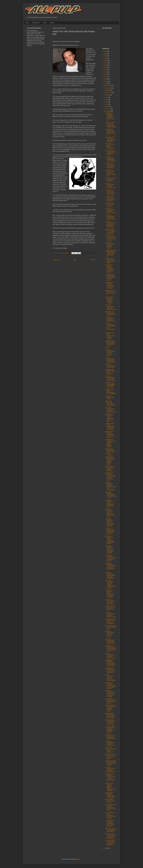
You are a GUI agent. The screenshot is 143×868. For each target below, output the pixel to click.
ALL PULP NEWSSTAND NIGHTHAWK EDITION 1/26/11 (111, 217)
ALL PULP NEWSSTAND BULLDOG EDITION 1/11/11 (111, 656)
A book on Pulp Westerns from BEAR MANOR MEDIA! (110, 261)
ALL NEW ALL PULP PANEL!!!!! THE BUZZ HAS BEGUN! (110, 701)
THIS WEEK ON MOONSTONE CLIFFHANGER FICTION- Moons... (110, 277)
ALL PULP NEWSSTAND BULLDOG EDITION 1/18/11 (111, 410)
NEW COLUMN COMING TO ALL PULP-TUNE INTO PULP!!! (111, 722)
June (107, 100)
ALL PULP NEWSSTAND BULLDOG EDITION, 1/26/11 (110, 245)
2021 (106, 63)
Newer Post (56, 260)
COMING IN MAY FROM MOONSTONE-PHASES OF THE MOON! (110, 427)
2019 (106, 67)
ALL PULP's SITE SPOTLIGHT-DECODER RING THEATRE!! (111, 139)
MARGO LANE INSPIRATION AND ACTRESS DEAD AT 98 (110, 716)
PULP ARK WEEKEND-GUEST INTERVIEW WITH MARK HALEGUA (109, 594)
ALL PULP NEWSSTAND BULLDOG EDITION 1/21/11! (110, 353)
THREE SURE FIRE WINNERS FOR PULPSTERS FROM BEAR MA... (111, 253)
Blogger (79, 859)
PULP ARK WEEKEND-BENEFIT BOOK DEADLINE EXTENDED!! (110, 576)
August (108, 95)
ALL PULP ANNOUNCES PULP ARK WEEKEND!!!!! (110, 602)
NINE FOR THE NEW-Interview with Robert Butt (110, 313)
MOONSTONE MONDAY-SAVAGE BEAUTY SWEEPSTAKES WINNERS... (110, 787)
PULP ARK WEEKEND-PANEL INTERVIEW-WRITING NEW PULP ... (110, 513)
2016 (106, 74)
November (108, 88)
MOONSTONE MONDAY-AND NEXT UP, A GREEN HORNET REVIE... (110, 461)
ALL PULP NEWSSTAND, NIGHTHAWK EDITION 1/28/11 (111, 159)
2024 (106, 56)
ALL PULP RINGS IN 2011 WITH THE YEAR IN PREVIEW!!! (110, 843)
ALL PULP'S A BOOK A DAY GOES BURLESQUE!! (110, 146)
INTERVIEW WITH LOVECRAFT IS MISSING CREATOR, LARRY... (110, 708)
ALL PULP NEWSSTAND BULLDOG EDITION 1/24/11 (111, 307)
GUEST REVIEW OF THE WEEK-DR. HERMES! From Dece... (110, 232)
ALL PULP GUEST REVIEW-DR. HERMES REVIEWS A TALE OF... (110, 729)
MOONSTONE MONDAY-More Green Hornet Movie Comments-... (110, 452)
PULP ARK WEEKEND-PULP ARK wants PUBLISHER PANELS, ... (111, 558)
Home (27, 23)
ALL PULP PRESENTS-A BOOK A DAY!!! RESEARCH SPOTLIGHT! (110, 224)
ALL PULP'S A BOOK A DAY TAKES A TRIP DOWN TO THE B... (110, 132)
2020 (106, 65)
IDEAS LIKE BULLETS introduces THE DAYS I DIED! (110, 403)
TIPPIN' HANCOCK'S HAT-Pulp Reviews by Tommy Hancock (110, 678)
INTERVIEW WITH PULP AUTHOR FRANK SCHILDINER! (110, 621)
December (108, 86)
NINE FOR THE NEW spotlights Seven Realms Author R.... (110, 343)
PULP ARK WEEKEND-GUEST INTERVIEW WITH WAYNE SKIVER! (110, 522)
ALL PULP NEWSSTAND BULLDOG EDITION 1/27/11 (111, 210)
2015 (106, 77)
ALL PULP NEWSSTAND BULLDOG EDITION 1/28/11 (111, 185)
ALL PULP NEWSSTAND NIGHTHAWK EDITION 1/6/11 (110, 737)
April (107, 104)
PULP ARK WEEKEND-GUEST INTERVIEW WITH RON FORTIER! (109, 549)
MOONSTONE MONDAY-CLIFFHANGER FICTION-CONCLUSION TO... (110, 778)
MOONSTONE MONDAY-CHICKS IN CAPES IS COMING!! (109, 300)
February (108, 109)
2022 (106, 61)
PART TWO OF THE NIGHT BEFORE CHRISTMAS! (111, 830)
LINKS (45, 23)
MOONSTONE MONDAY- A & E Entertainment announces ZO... (110, 670)
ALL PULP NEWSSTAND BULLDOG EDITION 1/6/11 (110, 743)
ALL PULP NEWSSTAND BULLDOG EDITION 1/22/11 (111, 319)
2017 (106, 72)
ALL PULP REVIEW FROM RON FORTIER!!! (111, 180)
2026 (106, 51)
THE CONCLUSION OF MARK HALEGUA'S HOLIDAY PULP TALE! (111, 808)
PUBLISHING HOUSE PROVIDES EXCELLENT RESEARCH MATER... (109, 269)
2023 (106, 58)
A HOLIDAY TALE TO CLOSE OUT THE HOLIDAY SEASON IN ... (110, 836)
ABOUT (52, 23)
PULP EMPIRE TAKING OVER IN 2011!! (110, 801)
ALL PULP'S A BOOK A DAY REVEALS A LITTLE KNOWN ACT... (110, 173)
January (108, 111)
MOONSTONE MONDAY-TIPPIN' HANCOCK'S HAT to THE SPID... (109, 418)
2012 (106, 81)
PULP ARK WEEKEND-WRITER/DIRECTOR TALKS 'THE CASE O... (111, 495)
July (107, 97)
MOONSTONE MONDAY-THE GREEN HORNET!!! (110, 469)
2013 (106, 79)
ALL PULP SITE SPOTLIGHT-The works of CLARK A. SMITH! (111, 238)
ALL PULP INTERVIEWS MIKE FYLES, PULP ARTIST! (110, 641)
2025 (106, 54)
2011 (106, 84)
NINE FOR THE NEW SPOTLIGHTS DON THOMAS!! (110, 391)
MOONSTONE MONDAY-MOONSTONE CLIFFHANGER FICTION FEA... (110, 663)
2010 (106, 848)
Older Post (93, 260)
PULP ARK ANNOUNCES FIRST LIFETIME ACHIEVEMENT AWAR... (111, 649)
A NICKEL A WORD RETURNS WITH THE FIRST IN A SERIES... (111, 763)
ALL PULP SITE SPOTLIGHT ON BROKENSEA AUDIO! (110, 152)
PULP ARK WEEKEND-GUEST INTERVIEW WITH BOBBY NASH (110, 504)
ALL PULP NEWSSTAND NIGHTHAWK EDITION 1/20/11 (111, 360)
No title (107, 347)
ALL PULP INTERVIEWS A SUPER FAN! (110, 366)
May (107, 102)
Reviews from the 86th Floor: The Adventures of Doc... (110, 608)
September (109, 93)
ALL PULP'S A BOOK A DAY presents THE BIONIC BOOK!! (110, 192)
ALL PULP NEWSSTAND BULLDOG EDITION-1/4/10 (110, 770)
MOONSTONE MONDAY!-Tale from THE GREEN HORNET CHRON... (110, 443)
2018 (106, 70)
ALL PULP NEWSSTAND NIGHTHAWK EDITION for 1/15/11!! (110, 531)
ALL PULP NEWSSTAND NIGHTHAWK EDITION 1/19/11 (111, 378)
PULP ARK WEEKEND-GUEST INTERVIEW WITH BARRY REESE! (110, 540)
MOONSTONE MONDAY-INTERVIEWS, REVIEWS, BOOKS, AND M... (110, 117)
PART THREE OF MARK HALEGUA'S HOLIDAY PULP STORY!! (110, 816)
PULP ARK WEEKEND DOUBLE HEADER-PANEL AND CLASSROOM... (111, 486)
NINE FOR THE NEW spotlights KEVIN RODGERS (110, 372)
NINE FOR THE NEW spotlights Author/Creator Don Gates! (110, 385)
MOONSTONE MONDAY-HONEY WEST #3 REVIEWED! (110, 795)
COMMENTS (36, 23)
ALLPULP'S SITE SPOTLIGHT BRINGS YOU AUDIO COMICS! (111, 125)
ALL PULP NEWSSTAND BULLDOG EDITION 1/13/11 (111, 615)
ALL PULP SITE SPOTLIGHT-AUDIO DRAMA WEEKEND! (110, 166)
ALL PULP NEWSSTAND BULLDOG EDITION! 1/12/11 (110, 634)
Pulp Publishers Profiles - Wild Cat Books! (110, 205)
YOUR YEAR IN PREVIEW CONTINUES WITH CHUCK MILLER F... (110, 824)
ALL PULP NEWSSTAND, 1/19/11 (110, 397)
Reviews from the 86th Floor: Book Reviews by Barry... (110, 756)
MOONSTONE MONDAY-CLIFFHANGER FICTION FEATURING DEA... (110, 477)
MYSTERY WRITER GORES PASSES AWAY (111, 627)
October (108, 90)
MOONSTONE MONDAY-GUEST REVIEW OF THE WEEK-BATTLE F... (111, 686)
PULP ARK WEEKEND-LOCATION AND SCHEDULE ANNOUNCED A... (110, 567)
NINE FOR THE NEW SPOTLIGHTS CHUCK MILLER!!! (110, 336)
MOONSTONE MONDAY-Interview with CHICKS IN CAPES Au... (110, 285)
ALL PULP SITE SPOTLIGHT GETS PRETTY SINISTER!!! (110, 199)
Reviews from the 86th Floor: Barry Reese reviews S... (110, 293)
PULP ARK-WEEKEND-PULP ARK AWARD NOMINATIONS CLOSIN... (110, 584)
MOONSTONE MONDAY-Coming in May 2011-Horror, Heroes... (110, 435)
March (107, 107)
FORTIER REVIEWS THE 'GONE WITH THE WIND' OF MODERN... (110, 694)
